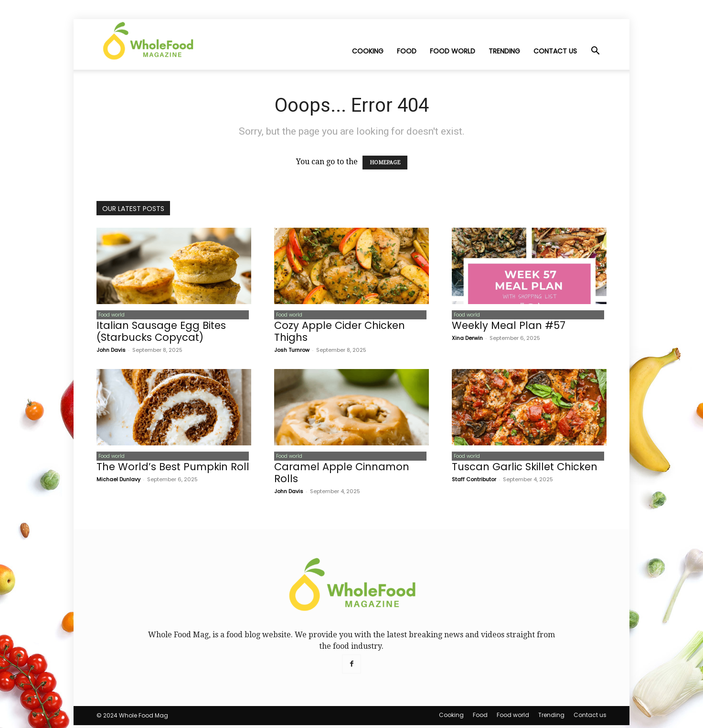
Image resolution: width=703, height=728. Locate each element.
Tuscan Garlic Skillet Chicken (525, 470)
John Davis (111, 351)
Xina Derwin (467, 339)
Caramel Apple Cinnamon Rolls (342, 475)
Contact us (555, 51)
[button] (595, 52)
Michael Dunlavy (118, 482)
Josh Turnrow (292, 351)
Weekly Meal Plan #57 (509, 327)
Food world (453, 51)
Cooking (368, 51)
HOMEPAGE (385, 163)
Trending (504, 51)
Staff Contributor (474, 482)
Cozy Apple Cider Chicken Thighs (340, 333)
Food (407, 51)
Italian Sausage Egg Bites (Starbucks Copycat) (161, 333)
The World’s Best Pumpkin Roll (173, 470)
